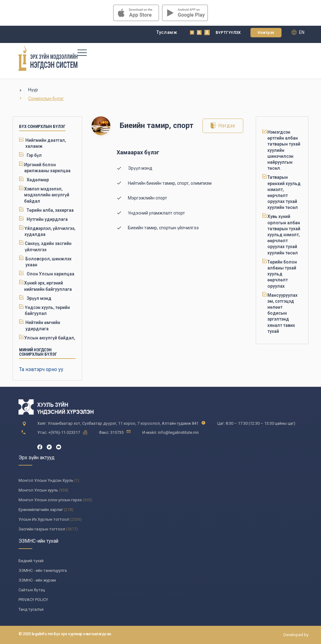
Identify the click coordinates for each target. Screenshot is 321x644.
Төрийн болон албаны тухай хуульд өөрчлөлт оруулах (282, 274)
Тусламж (167, 32)
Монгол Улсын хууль (38, 490)
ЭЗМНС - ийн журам (37, 580)
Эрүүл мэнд (39, 298)
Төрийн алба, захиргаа (50, 210)
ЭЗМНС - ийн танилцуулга (43, 570)
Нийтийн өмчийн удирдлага (43, 325)
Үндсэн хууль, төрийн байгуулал (47, 310)
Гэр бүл (34, 155)
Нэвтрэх (266, 33)
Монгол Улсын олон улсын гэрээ (50, 500)
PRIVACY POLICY (33, 600)
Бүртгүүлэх (228, 33)
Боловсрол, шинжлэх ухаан (48, 262)
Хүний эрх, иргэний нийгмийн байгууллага (48, 286)
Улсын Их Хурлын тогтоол (44, 519)
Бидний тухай (31, 561)
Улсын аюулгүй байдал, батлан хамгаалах (50, 341)
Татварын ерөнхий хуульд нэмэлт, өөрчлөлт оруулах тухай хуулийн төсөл (284, 192)
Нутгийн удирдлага (47, 219)
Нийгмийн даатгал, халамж (46, 143)
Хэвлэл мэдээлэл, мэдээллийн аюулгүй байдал (47, 195)
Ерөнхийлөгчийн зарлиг (41, 510)
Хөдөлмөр (38, 180)
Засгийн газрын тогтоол (42, 529)
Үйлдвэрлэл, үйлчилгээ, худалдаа (50, 231)
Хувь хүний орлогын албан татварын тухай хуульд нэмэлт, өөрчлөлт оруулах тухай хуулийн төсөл (284, 234)
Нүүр (33, 90)
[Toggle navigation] (82, 52)
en (298, 32)
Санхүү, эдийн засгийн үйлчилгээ (48, 246)
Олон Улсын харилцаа (50, 274)
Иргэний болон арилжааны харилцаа (47, 168)
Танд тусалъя (31, 609)
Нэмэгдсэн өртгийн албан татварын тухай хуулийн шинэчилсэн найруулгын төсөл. (284, 150)
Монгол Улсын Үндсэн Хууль (46, 480)
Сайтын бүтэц (32, 590)
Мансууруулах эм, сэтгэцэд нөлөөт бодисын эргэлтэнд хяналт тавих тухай (282, 313)
